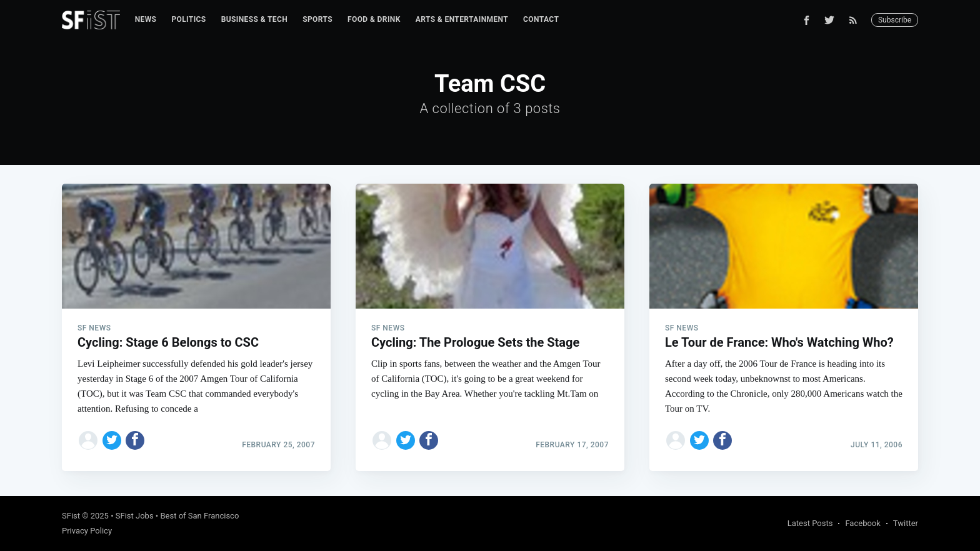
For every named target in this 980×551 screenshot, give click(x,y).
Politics (188, 19)
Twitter (906, 523)
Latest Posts (810, 523)
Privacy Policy (87, 531)
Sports (317, 19)
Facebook (862, 523)
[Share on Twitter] (112, 440)
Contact (541, 19)
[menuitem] (146, 20)
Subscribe (895, 20)
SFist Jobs (135, 516)
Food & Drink (374, 19)
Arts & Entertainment (462, 19)
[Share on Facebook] (135, 440)
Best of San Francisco (199, 516)
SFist (71, 516)
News (146, 19)
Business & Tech (255, 19)
